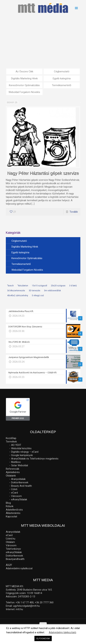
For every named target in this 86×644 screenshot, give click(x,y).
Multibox (16, 462)
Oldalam (10, 542)
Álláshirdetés (13, 513)
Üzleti (14, 489)
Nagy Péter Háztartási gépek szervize (43, 173)
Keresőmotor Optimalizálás (24, 85)
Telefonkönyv (13, 549)
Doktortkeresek (20, 482)
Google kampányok (22, 455)
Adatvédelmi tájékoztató (63, 632)
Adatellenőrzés (14, 510)
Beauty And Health (21, 486)
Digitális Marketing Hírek (24, 78)
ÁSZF (9, 565)
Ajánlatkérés (13, 472)
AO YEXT (16, 445)
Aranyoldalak (18, 479)
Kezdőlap (11, 438)
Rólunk (10, 506)
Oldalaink (11, 476)
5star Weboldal (20, 465)
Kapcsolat (11, 516)
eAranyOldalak (19, 499)
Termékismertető (62, 85)
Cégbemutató (62, 71)
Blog (8, 503)
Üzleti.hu (11, 539)
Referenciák (13, 469)
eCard (14, 493)
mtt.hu (19, 609)
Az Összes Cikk (24, 71)
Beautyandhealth (15, 559)
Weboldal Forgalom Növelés (24, 92)
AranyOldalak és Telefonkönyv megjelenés (35, 459)
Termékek (11, 442)
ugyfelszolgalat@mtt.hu (26, 606)
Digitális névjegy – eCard (25, 452)
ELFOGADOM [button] (43, 638)
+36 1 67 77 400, (25, 602)
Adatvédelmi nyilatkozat (19, 568)
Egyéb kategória (62, 78)
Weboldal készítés (21, 448)
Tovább (74, 212)
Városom (16, 496)
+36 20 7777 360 (44, 602)
